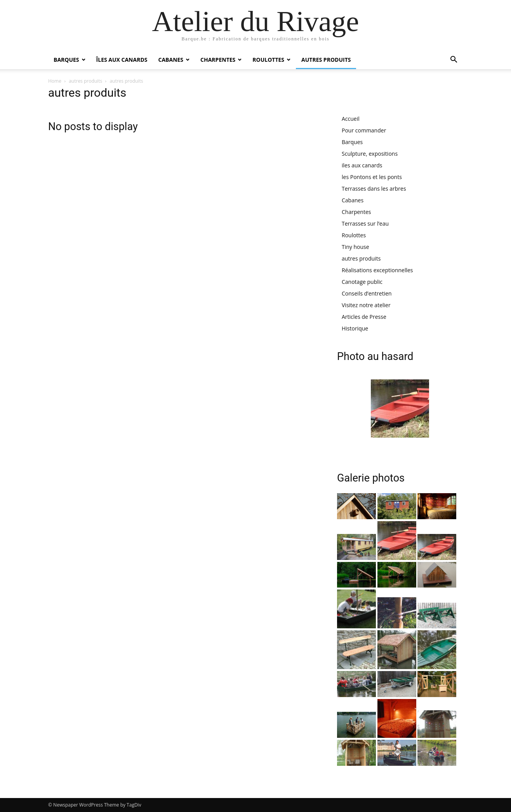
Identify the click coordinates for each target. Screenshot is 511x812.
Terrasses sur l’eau (365, 223)
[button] (454, 60)
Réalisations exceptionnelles (377, 270)
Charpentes (218, 60)
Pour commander (364, 130)
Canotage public (362, 282)
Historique (355, 328)
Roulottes (268, 60)
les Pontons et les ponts (372, 177)
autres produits (326, 60)
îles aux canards (122, 60)
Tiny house (355, 247)
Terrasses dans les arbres (374, 189)
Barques (66, 60)
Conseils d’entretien (367, 293)
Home (55, 81)
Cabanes (171, 60)
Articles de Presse (364, 317)
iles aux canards (362, 165)
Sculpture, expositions (370, 154)
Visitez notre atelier (366, 305)
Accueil (351, 119)
